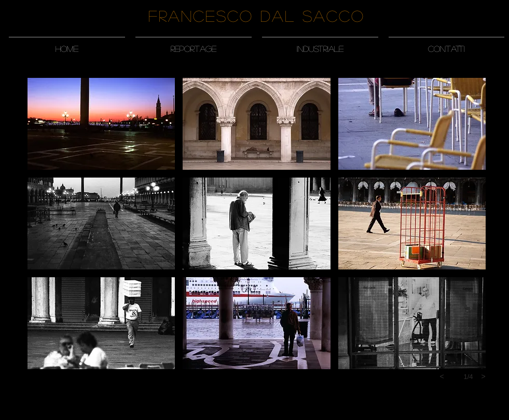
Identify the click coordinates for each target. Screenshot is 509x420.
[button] (194, 44)
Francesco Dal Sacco (257, 16)
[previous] (442, 376)
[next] (484, 376)
